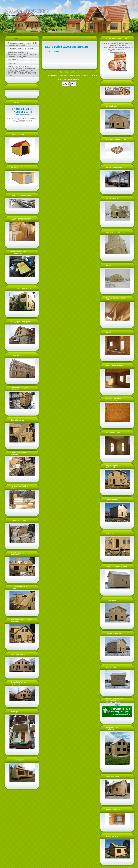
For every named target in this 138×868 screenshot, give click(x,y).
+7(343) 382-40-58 (22, 109)
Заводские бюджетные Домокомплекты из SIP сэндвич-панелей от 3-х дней (22, 54)
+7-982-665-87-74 (22, 112)
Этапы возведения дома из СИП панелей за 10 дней (22, 44)
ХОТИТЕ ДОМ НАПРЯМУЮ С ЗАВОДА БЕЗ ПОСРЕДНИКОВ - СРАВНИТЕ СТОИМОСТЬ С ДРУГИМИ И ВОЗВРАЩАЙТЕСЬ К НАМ (23, 71)
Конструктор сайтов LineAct (69, 79)
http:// (117, 705)
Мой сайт (75, 72)
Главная (14, 39)
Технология (13, 60)
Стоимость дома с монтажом (21, 49)
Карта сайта (65, 72)
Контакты (12, 63)
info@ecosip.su (24, 115)
